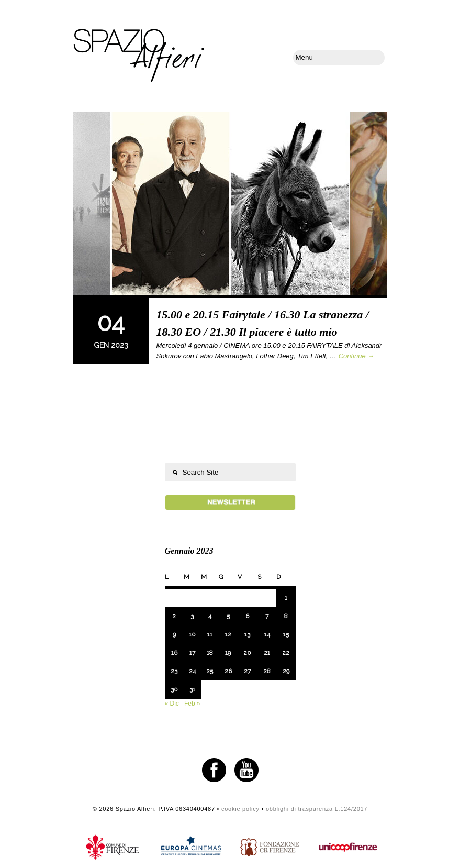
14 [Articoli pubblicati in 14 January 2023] (267, 634)
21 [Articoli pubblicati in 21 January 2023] (267, 653)
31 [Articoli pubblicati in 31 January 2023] (192, 689)
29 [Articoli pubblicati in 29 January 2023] (286, 671)
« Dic (172, 704)
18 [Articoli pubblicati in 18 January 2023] (210, 653)
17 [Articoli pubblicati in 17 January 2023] (192, 653)
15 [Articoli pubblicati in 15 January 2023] (286, 634)
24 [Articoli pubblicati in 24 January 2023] (192, 671)
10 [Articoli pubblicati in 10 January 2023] (192, 634)
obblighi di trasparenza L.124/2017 (317, 809)
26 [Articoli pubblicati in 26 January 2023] (228, 671)
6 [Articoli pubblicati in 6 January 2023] (247, 616)
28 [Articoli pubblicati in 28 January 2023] (267, 671)
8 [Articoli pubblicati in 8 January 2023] (286, 616)
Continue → (357, 356)
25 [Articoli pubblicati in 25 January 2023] (210, 671)
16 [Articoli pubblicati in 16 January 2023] (174, 653)
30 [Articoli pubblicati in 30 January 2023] (174, 689)
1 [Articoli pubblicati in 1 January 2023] (286, 598)
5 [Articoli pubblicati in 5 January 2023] (228, 616)
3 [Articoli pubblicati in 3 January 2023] (192, 616)
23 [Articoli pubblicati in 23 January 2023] (174, 671)
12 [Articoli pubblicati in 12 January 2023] (228, 634)
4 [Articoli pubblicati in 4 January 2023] (210, 616)
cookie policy (240, 809)
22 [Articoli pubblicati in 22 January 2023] (286, 653)
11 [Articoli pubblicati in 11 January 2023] (210, 634)
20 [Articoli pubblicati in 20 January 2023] (247, 653)
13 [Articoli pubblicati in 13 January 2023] (247, 634)
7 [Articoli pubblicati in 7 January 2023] (267, 616)
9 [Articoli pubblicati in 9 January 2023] (174, 634)
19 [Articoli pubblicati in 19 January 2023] (228, 653)
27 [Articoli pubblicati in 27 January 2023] (247, 671)
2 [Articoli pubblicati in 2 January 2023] (174, 616)
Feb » (192, 704)
